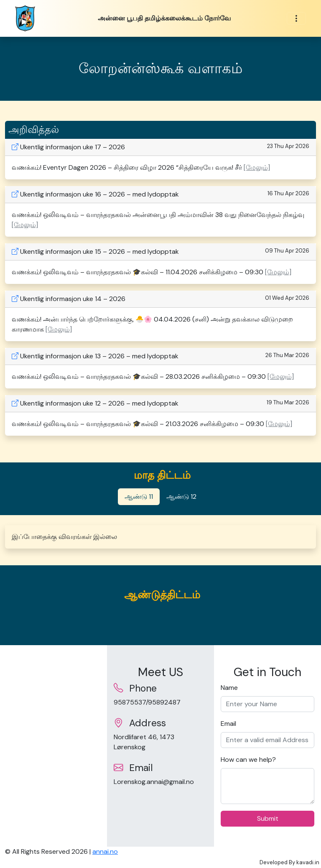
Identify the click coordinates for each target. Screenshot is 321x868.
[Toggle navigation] (296, 19)
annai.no (105, 851)
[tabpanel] (160, 537)
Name (229, 688)
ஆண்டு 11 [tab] (139, 497)
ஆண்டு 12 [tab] (181, 497)
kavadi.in (308, 862)
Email (228, 724)
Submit (268, 818)
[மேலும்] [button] (257, 167)
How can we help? (248, 759)
